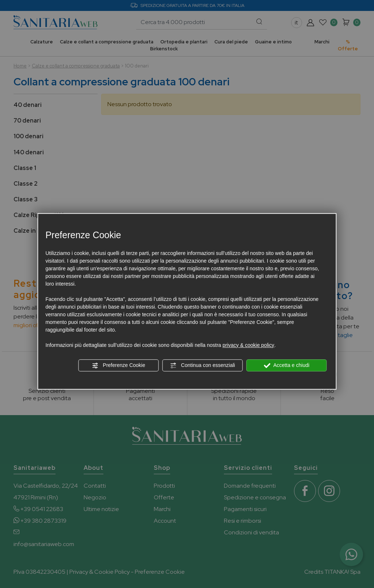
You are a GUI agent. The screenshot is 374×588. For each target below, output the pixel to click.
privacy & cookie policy (248, 345)
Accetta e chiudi (287, 365)
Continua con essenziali (203, 365)
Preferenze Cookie (119, 365)
